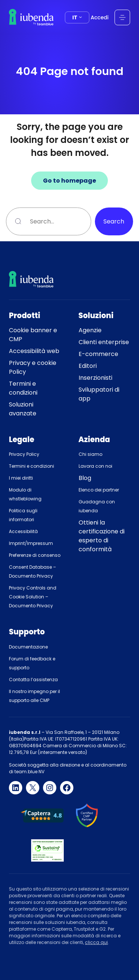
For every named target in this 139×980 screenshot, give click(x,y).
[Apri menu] (122, 17)
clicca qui (96, 942)
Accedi (100, 17)
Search (114, 221)
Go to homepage (69, 181)
